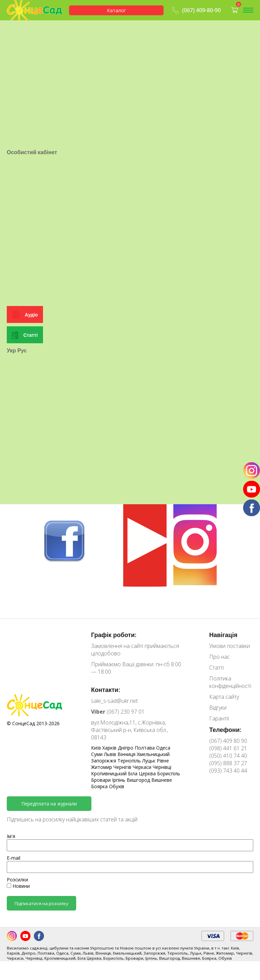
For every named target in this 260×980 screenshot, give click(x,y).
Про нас (220, 657)
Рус (22, 409)
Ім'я (11, 836)
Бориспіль (169, 773)
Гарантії (219, 718)
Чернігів (123, 767)
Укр (11, 409)
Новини (18, 886)
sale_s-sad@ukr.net (114, 701)
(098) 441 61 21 (228, 748)
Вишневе (162, 780)
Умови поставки (230, 646)
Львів (111, 754)
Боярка (100, 786)
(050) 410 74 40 (228, 756)
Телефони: (225, 730)
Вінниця (127, 754)
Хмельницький (153, 754)
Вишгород (139, 780)
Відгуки (218, 708)
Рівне (163, 761)
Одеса (163, 748)
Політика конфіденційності (230, 682)
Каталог (116, 10)
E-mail (14, 858)
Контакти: (106, 690)
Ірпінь (119, 780)
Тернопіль (130, 761)
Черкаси (143, 767)
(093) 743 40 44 (228, 771)
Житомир (102, 767)
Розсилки (17, 880)
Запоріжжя (104, 761)
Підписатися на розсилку (41, 903)
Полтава (145, 748)
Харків (110, 748)
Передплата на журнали (49, 804)
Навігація (223, 635)
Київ (97, 748)
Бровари (102, 780)
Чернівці (162, 767)
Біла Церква (143, 773)
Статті (30, 393)
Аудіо (31, 373)
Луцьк (149, 761)
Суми (97, 754)
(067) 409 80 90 (228, 741)
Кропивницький (110, 773)
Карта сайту (224, 697)
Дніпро (126, 748)
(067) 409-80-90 (196, 10)
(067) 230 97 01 (118, 712)
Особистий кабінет (32, 191)
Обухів (117, 786)
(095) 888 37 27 (228, 763)
